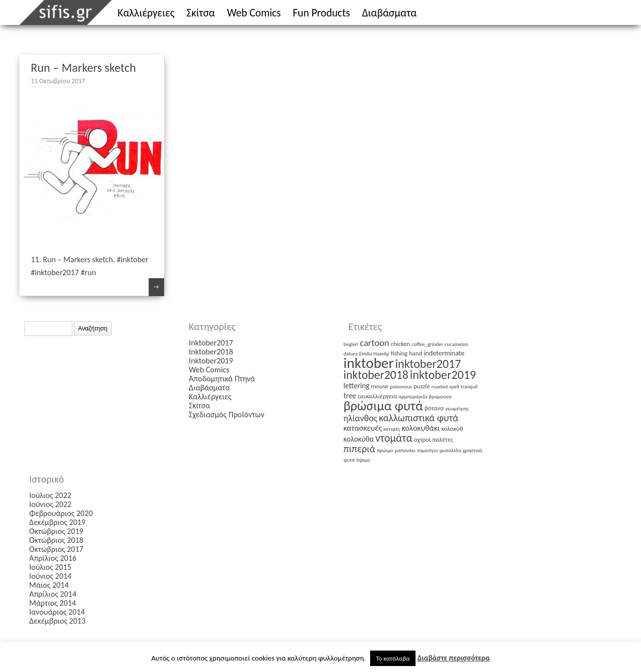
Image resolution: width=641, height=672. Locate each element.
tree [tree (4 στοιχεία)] (350, 396)
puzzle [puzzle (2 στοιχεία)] (422, 386)
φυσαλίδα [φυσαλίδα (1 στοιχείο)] (450, 450)
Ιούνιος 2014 (51, 576)
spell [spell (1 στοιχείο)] (454, 387)
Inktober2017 (211, 343)
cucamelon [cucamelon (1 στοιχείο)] (456, 344)
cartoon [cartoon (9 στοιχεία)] (374, 343)
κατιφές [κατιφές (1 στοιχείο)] (392, 429)
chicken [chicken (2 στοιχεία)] (400, 344)
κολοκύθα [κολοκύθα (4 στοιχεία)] (359, 439)
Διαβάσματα (390, 13)
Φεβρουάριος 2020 (61, 513)
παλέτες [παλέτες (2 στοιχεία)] (443, 439)
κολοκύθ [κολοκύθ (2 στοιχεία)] (452, 428)
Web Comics (254, 13)
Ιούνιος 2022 (51, 504)
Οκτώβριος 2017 (57, 549)
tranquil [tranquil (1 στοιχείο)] (469, 387)
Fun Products (321, 13)
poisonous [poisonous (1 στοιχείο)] (401, 387)
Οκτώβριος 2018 (57, 540)
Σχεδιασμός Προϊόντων (227, 415)
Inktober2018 (211, 352)
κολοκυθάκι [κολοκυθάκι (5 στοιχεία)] (421, 428)
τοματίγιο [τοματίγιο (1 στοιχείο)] (427, 450)
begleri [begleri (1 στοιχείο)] (351, 344)
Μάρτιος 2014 (53, 603)
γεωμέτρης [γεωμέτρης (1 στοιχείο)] (457, 409)
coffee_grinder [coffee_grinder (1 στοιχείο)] (427, 344)
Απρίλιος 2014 (53, 594)
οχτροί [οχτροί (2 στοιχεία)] (423, 439)
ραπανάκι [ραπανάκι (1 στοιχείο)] (405, 450)
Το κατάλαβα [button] (393, 658)
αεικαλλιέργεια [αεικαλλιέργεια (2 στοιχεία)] (377, 396)
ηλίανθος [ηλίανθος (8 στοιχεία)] (361, 418)
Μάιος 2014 (49, 585)
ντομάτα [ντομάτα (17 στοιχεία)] (394, 438)
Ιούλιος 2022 (50, 495)
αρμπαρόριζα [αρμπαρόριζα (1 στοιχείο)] (413, 397)
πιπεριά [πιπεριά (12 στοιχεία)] (360, 449)
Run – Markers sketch (84, 68)
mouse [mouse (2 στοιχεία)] (380, 386)
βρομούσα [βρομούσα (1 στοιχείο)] (440, 397)
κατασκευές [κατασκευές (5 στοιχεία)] (363, 428)
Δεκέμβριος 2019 (58, 522)
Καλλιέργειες (146, 13)
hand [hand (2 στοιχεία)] (416, 353)
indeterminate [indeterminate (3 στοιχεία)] (444, 353)
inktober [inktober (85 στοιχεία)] (369, 363)
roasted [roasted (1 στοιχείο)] (440, 387)
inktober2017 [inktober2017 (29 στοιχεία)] (428, 364)
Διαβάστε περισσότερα (454, 658)
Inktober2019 (211, 361)
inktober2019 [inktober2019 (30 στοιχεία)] (443, 375)
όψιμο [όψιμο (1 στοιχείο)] (363, 460)
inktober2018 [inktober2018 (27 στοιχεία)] (376, 375)
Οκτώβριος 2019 (57, 531)
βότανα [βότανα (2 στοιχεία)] (434, 408)
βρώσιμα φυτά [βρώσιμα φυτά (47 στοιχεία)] (383, 406)
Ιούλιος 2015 (50, 567)
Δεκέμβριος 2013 (58, 621)
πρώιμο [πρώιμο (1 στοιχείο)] (385, 450)
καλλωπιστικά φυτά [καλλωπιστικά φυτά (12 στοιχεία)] (419, 418)
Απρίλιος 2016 (53, 558)
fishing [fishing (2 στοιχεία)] (399, 353)
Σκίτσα (201, 13)
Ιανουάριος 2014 (57, 612)
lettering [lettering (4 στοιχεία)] (357, 386)
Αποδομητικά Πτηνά (222, 379)
